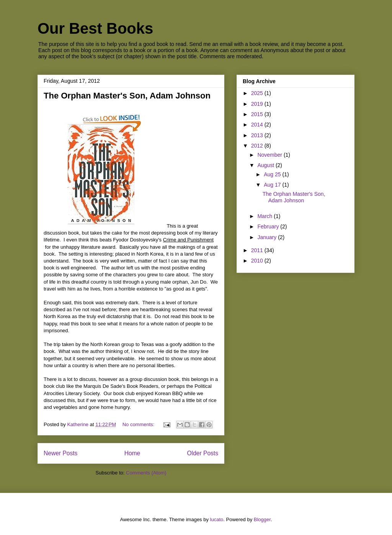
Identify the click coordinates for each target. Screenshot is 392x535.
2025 (258, 93)
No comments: (139, 424)
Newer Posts (60, 453)
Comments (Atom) (146, 473)
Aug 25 (273, 174)
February (269, 226)
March (265, 216)
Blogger (262, 519)
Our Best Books (95, 28)
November (270, 155)
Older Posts (203, 453)
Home (132, 453)
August (266, 165)
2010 (258, 261)
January (268, 237)
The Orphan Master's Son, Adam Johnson (127, 96)
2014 (258, 125)
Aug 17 (273, 185)
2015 (258, 114)
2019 (258, 104)
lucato (217, 519)
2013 (258, 135)
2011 (258, 250)
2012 (258, 146)
